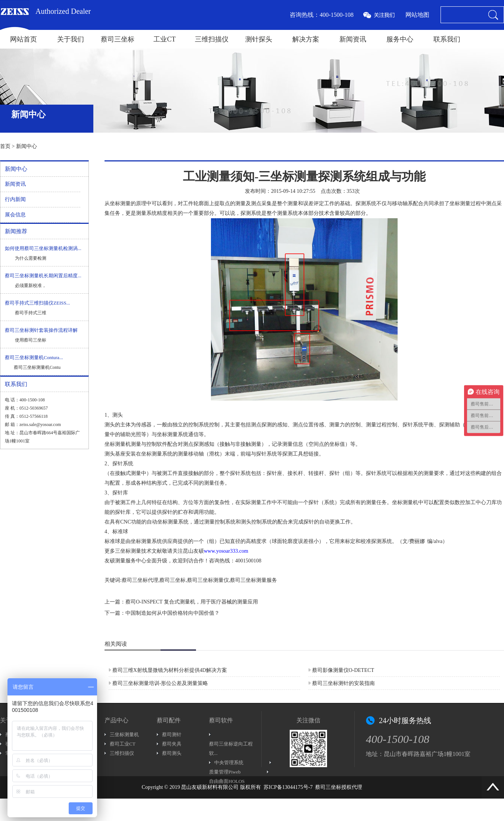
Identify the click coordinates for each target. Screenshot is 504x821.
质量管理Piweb (225, 772)
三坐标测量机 (124, 734)
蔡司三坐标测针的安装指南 (343, 683)
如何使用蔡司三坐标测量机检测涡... (43, 248)
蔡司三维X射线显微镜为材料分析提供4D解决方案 (170, 670)
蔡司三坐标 (118, 39)
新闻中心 (27, 146)
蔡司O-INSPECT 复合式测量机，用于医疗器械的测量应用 (192, 602)
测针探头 (259, 39)
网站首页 (24, 39)
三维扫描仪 (212, 39)
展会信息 (15, 215)
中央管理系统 (229, 763)
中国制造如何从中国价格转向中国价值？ (172, 613)
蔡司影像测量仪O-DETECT (343, 670)
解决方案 (306, 39)
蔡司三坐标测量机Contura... (34, 357)
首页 (5, 146)
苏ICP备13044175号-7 (288, 787)
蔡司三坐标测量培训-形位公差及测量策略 (160, 683)
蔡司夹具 (172, 744)
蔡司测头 (172, 753)
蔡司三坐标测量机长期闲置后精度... (43, 276)
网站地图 (417, 15)
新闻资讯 (353, 39)
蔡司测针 (172, 734)
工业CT (164, 39)
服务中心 (400, 39)
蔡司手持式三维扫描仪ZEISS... (37, 303)
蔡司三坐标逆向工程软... (231, 749)
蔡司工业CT (123, 744)
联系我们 (447, 39)
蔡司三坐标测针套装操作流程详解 (41, 330)
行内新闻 (15, 199)
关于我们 (71, 39)
